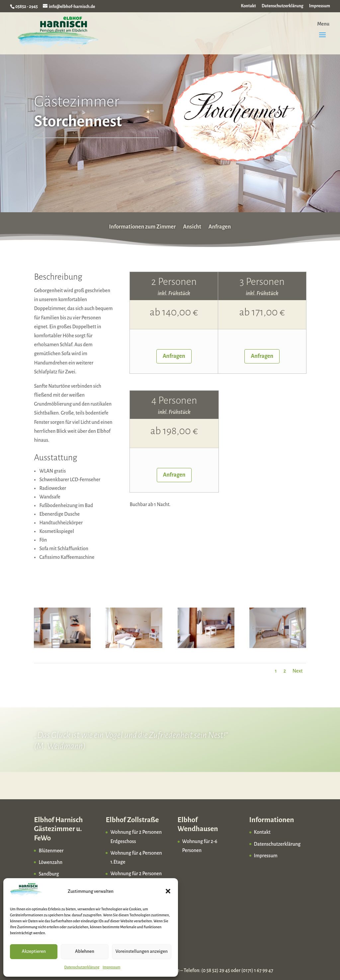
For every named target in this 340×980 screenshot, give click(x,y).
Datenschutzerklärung (82, 967)
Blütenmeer (51, 851)
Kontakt (249, 6)
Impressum (111, 967)
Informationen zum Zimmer (143, 227)
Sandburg (49, 874)
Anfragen (220, 227)
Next (298, 671)
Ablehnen (85, 951)
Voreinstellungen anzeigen (142, 951)
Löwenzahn (50, 862)
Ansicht (192, 227)
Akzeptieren (34, 951)
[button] (168, 891)
